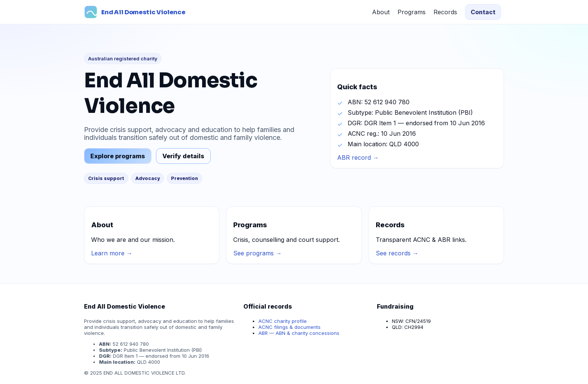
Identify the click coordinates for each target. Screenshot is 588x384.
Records (445, 12)
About (381, 12)
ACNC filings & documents (289, 327)
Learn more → (112, 253)
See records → (397, 253)
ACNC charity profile (283, 321)
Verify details (183, 156)
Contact (483, 12)
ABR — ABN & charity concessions (299, 333)
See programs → (257, 253)
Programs (412, 12)
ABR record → (358, 157)
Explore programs (118, 156)
